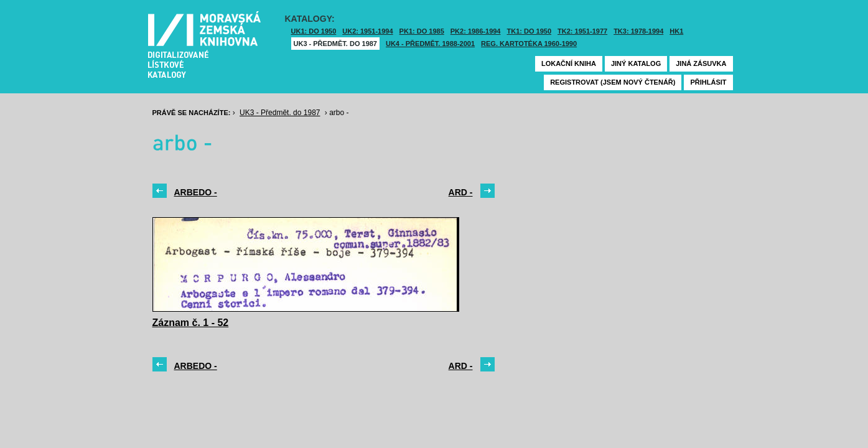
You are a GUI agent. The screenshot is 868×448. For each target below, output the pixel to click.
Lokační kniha (569, 63)
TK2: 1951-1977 (582, 31)
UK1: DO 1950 (314, 31)
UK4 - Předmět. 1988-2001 (430, 44)
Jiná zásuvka (701, 63)
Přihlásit (708, 82)
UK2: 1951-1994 (367, 31)
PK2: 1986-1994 (476, 31)
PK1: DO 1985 (422, 31)
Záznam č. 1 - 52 (191, 323)
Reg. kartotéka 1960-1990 (529, 44)
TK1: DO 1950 (530, 31)
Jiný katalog (636, 63)
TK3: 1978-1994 (638, 31)
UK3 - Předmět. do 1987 (335, 44)
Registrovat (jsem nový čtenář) (613, 82)
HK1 (676, 31)
